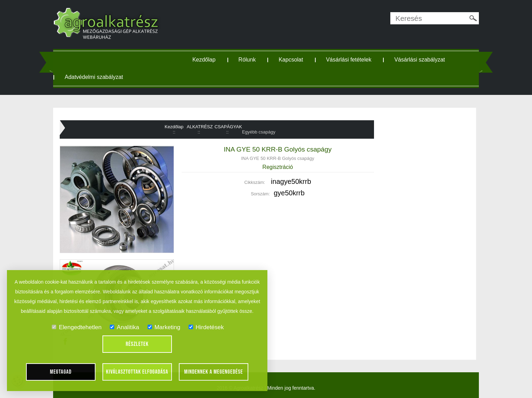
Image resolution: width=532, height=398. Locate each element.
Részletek (137, 344)
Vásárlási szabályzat (419, 60)
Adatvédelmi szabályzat (94, 77)
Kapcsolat (291, 60)
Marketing (164, 327)
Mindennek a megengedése (214, 372)
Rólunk (247, 60)
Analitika (124, 327)
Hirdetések (206, 327)
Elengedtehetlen (77, 327)
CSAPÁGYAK (228, 127)
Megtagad (61, 372)
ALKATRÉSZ (200, 127)
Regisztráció (278, 167)
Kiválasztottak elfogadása (137, 372)
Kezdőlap (204, 60)
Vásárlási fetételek (349, 60)
